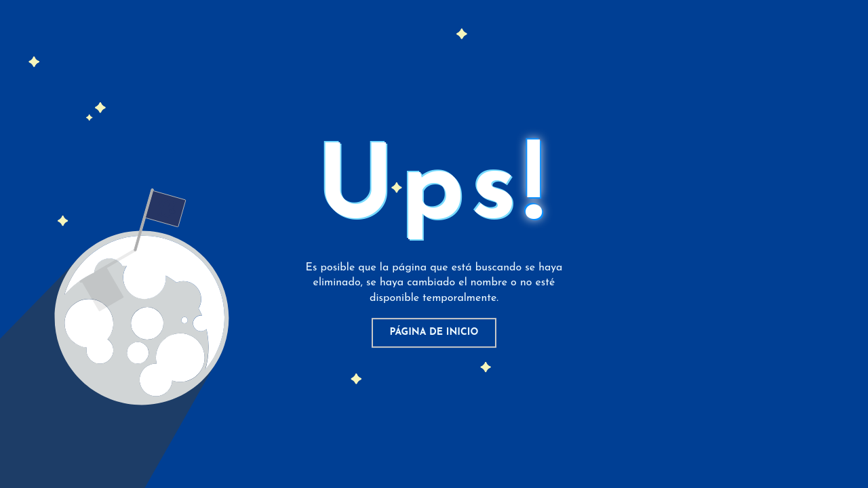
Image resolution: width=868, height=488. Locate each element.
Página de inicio (434, 332)
